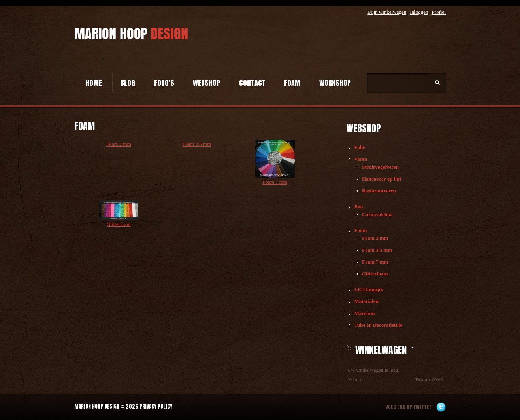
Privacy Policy (156, 406)
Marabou (365, 313)
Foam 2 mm (375, 238)
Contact (252, 83)
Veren (361, 159)
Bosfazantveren (379, 191)
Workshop (335, 83)
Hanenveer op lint (382, 179)
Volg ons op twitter (409, 407)
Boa (359, 206)
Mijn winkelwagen (387, 12)
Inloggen (419, 12)
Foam (292, 83)
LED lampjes (369, 289)
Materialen (366, 301)
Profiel (439, 12)
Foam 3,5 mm (377, 250)
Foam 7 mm (375, 262)
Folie (360, 147)
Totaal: (423, 380)
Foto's (164, 83)
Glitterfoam (375, 274)
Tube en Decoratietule (379, 325)
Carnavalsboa (377, 214)
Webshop (206, 83)
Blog (128, 83)
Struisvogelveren (380, 167)
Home (94, 83)
